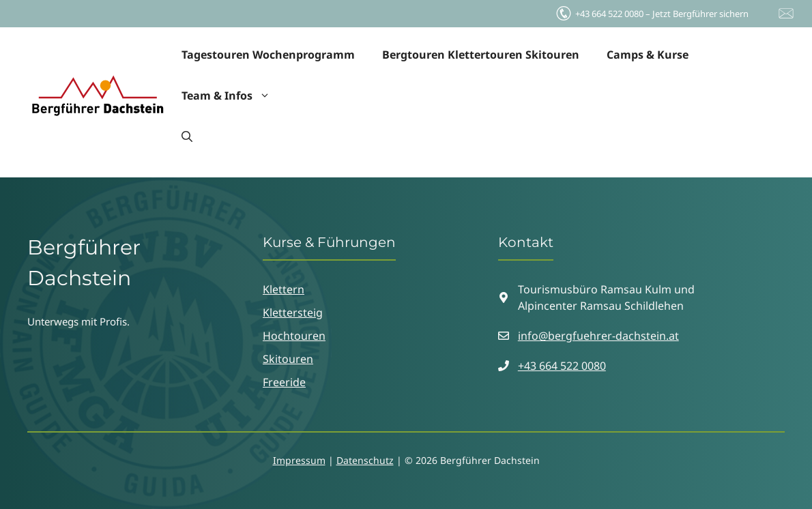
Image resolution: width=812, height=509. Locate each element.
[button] (187, 136)
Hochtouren (294, 336)
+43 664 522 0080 (562, 366)
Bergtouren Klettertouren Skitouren (481, 55)
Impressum (299, 460)
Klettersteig (293, 312)
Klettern (284, 289)
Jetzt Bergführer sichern (651, 10)
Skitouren (288, 359)
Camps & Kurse (648, 55)
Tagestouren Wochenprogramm (268, 55)
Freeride (284, 382)
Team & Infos (233, 96)
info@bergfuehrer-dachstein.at (598, 336)
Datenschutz (365, 460)
